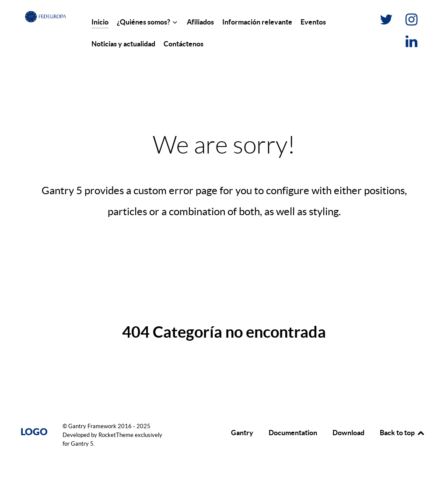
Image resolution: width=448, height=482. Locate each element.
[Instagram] (411, 22)
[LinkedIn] (411, 44)
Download (348, 433)
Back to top (402, 433)
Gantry (242, 433)
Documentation (293, 433)
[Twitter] (387, 22)
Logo (34, 431)
